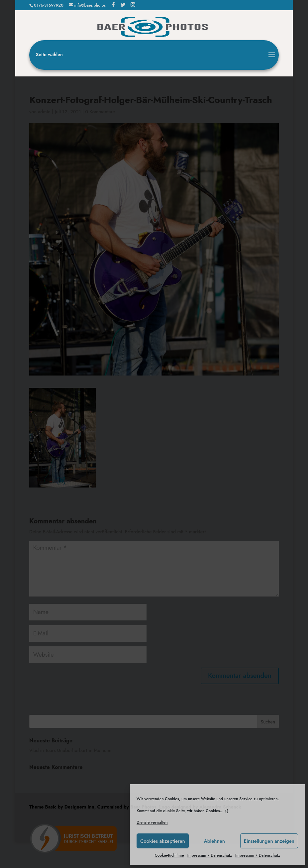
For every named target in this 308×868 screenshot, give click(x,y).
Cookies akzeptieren (163, 841)
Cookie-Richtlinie (169, 855)
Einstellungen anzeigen (269, 841)
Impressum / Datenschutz (210, 855)
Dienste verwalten (152, 822)
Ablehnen (214, 841)
